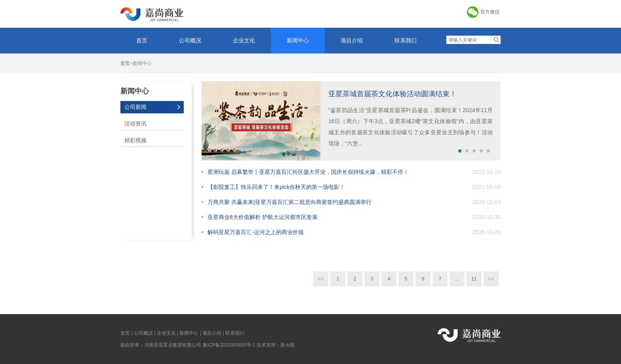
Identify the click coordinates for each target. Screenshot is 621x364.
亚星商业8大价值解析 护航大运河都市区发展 (263, 217)
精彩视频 (135, 140)
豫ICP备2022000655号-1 (229, 345)
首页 (142, 40)
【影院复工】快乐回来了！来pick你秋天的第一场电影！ (276, 187)
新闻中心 (298, 40)
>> (491, 279)
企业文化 (244, 40)
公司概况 (190, 40)
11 (474, 279)
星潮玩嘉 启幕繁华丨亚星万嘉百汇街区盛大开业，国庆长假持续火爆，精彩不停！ (308, 172)
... (457, 279)
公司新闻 (135, 107)
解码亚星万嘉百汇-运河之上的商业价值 (256, 232)
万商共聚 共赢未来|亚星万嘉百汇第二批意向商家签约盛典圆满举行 (290, 202)
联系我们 (406, 40)
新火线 (288, 345)
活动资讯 (135, 124)
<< (321, 279)
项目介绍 (352, 40)
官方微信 (490, 12)
